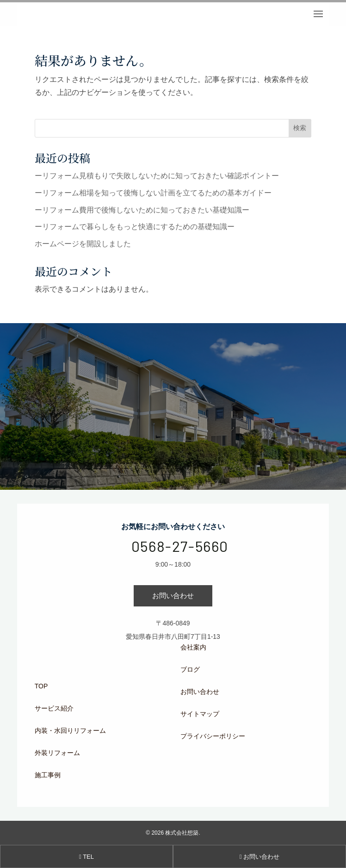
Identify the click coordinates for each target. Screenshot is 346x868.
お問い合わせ (173, 596)
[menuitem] (98, 686)
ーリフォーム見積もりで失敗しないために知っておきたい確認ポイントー (157, 176)
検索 (300, 128)
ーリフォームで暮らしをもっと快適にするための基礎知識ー (135, 227)
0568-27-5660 (180, 546)
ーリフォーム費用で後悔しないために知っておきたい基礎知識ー (142, 210)
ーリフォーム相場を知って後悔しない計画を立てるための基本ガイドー (153, 193)
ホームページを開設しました (83, 244)
